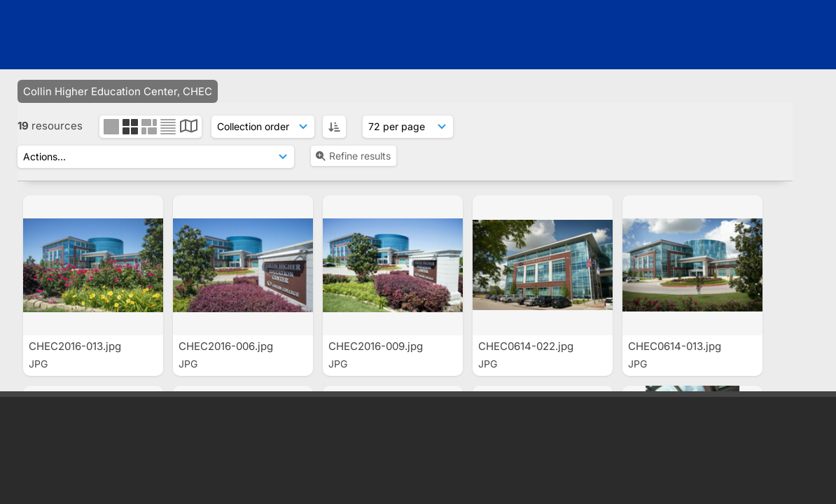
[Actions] (156, 157)
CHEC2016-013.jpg (76, 346)
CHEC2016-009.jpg (377, 346)
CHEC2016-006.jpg (227, 346)
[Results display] (408, 127)
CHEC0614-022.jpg (527, 346)
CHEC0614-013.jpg (676, 346)
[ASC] (334, 127)
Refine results (353, 156)
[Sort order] (263, 127)
